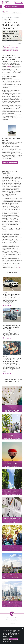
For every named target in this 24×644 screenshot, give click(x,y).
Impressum (12, 623)
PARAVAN (9, 66)
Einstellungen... (7, 641)
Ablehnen (6, 639)
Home (3, 12)
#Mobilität (9, 49)
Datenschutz (12, 626)
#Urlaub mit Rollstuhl (12, 51)
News (7, 12)
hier (20, 267)
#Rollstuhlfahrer (9, 46)
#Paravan (4, 49)
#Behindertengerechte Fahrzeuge (10, 48)
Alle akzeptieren (14, 639)
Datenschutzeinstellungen (13, 620)
